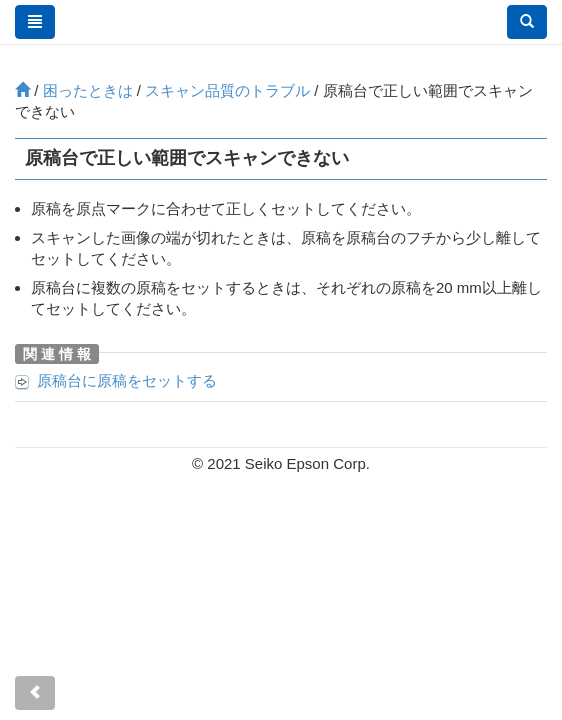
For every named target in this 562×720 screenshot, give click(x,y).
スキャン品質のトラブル (227, 90)
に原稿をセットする (127, 380)
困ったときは (88, 90)
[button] (527, 22)
